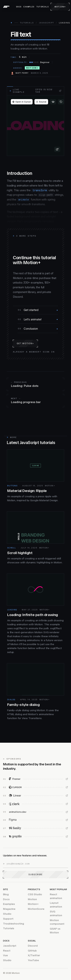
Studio (7, 914)
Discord (33, 946)
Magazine (9, 909)
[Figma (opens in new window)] (35, 820)
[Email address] (37, 864)
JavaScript (46, 23)
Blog (6, 894)
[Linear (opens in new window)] (35, 796)
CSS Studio (35, 894)
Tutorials (43, 7)
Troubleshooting (14, 924)
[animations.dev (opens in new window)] (35, 812)
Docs (19, 7)
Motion (32, 899)
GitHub (32, 951)
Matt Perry (22, 73)
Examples (29, 7)
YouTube (33, 960)
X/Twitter (34, 956)
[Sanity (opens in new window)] (35, 828)
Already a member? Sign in (34, 352)
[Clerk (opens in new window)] (35, 804)
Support (8, 919)
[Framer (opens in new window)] (35, 779)
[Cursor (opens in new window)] (35, 787)
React (7, 951)
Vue (5, 956)
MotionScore (36, 909)
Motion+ (60, 7)
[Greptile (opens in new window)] (35, 837)
